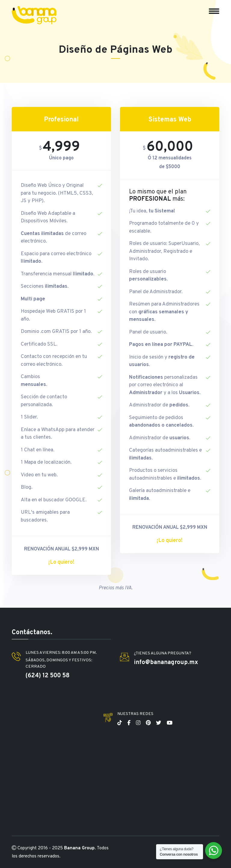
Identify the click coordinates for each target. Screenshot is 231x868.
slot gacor (18, 694)
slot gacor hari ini (26, 796)
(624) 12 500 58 (48, 676)
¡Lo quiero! (61, 562)
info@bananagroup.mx (166, 663)
